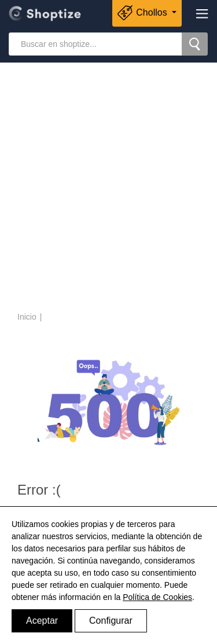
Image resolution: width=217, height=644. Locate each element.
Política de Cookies (157, 597)
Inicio (27, 317)
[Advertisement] (108, 189)
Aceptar (42, 621)
